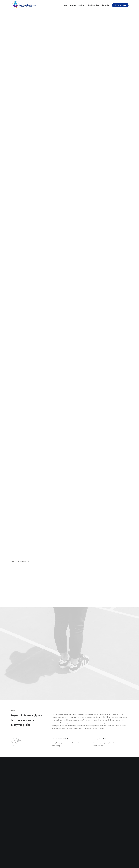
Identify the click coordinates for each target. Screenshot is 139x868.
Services (82, 5)
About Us (73, 5)
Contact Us (105, 5)
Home (65, 5)
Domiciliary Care (94, 5)
